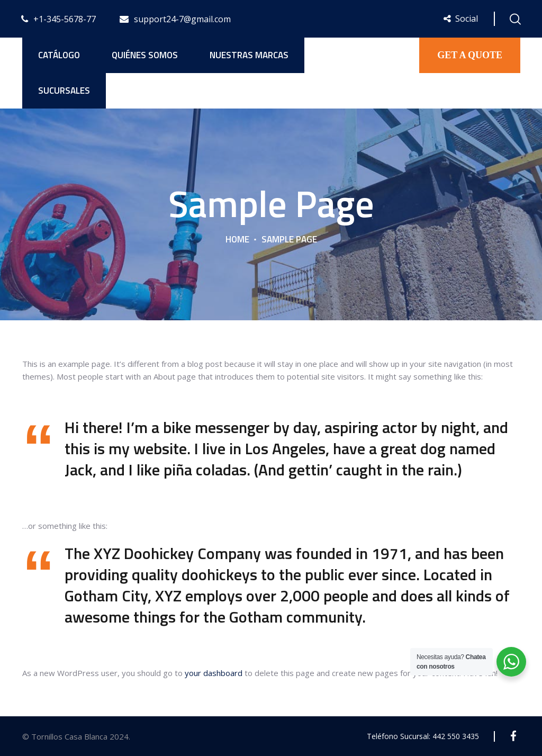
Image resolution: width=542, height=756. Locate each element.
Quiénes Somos (145, 55)
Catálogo (59, 55)
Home (237, 239)
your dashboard (214, 673)
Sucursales (64, 91)
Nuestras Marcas (249, 55)
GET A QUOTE (470, 55)
